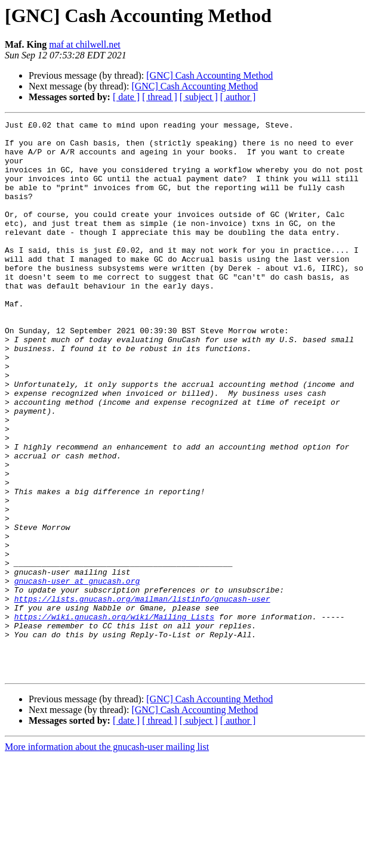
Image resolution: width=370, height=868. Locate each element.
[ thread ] (160, 97)
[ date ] (126, 97)
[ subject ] (199, 97)
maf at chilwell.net (85, 44)
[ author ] (238, 97)
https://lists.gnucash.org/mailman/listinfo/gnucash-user (142, 695)
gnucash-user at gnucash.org (77, 674)
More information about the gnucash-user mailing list (107, 858)
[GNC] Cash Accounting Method (209, 75)
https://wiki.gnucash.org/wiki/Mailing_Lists (114, 717)
